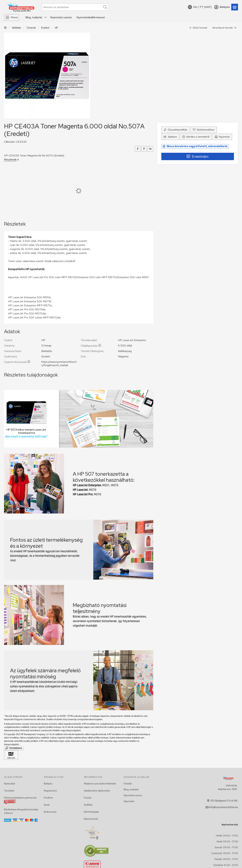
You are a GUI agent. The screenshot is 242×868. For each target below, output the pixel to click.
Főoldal (128, 784)
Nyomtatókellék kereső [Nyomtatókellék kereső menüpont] (91, 17)
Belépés (48, 784)
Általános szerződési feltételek (100, 784)
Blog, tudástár (131, 789)
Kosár (47, 805)
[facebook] (138, 149)
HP (56, 28)
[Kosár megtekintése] (235, 7)
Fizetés (88, 798)
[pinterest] (144, 149)
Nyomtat (222, 137)
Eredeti (45, 28)
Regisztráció (50, 791)
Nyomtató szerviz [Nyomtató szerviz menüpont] (61, 17)
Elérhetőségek (91, 812)
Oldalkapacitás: (91, 346)
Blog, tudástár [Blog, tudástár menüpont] (34, 17)
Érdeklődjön (198, 157)
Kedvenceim (50, 812)
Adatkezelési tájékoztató (97, 791)
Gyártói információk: (17, 362)
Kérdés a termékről (196, 137)
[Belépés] (222, 7)
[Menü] (12, 17)
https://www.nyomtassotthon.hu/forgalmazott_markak (59, 363)
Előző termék (198, 28)
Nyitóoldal (9, 784)
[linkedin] (150, 149)
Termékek (9, 791)
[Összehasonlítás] (176, 130)
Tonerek (31, 28)
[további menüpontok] (46, 17)
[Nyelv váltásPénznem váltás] (200, 7)
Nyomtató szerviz (133, 795)
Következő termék (224, 28)
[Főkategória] (5, 28)
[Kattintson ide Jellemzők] (11, 755)
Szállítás (88, 805)
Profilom (48, 798)
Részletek (11, 160)
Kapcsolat (129, 801)
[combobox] (75, 7)
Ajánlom (170, 137)
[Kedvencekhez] (204, 130)
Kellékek (17, 28)
